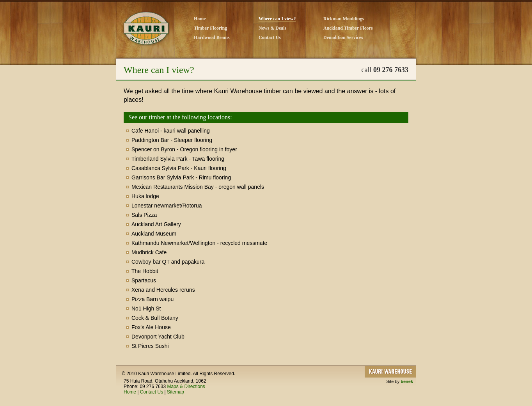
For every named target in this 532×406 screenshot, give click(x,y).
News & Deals (272, 28)
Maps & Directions (186, 386)
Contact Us (270, 37)
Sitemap (176, 392)
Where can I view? (277, 19)
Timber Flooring (210, 28)
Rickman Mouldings (344, 19)
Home (200, 19)
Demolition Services (343, 37)
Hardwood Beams (212, 37)
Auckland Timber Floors (348, 28)
